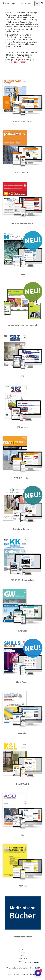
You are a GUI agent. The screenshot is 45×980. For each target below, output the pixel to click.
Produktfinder (19, 62)
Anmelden (27, 3)
